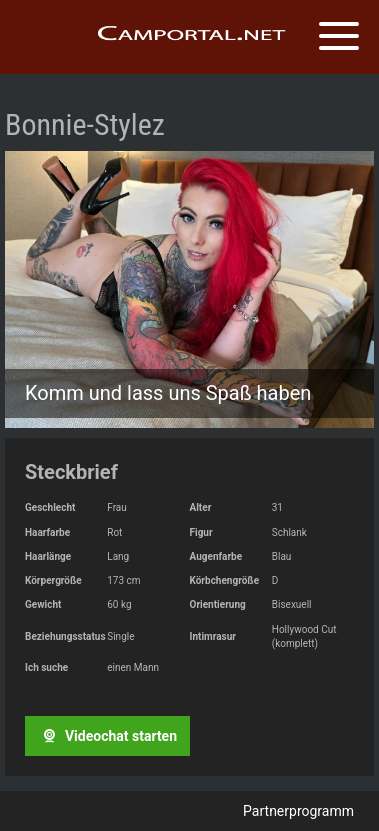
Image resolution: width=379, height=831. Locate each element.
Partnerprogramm (298, 811)
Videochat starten (107, 736)
